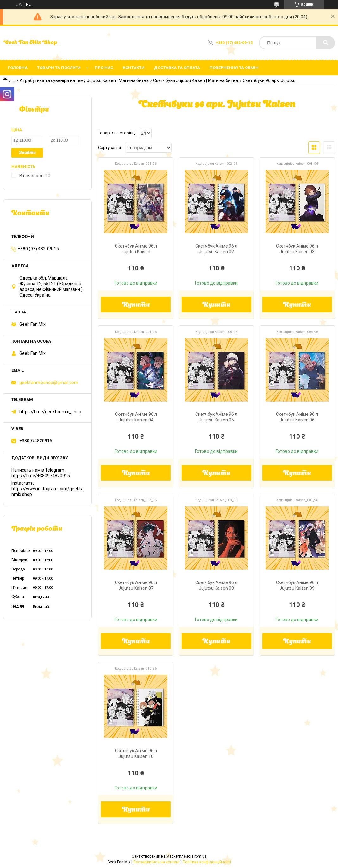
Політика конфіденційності (207, 862)
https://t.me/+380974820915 (41, 476)
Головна (18, 68)
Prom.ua (199, 856)
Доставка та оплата (177, 68)
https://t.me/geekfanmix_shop (50, 412)
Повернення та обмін (234, 68)
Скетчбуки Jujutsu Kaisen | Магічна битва (196, 80)
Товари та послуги (59, 68)
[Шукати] (326, 43)
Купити (136, 305)
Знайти (27, 153)
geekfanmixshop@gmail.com (49, 383)
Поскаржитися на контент (156, 862)
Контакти (134, 68)
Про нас (104, 68)
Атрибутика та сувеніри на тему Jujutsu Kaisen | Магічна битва (84, 80)
